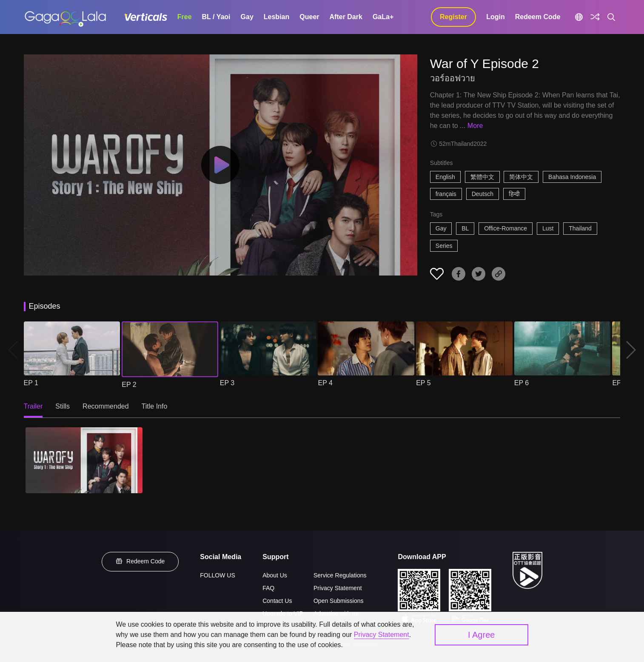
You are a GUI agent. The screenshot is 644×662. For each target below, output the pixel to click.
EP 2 (129, 385)
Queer (309, 17)
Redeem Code (538, 17)
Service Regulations (340, 575)
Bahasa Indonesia (572, 177)
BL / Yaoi (216, 17)
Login (496, 17)
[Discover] (595, 17)
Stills (63, 406)
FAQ (268, 588)
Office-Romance (506, 228)
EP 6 (521, 383)
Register (453, 17)
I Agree (481, 635)
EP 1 (31, 383)
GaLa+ (383, 17)
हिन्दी (514, 194)
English (445, 177)
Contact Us (277, 601)
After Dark (346, 17)
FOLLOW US (217, 575)
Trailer (33, 406)
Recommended (106, 406)
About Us (275, 575)
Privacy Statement (338, 588)
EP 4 (325, 383)
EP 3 (227, 383)
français (446, 194)
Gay (247, 17)
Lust (548, 228)
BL (465, 228)
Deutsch (483, 194)
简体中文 (521, 177)
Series (444, 246)
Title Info (155, 406)
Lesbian (276, 17)
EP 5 (423, 383)
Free (185, 17)
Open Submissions (339, 601)
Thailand (580, 228)
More (475, 126)
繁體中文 (482, 177)
